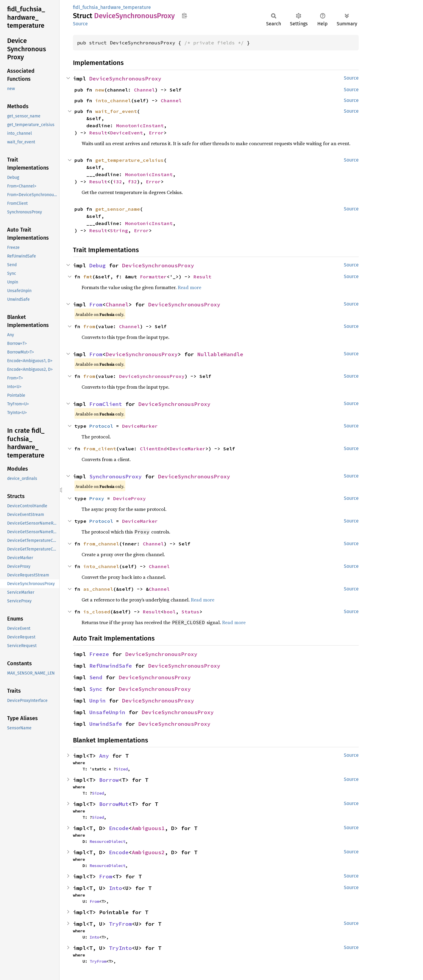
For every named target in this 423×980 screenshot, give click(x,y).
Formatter (153, 277)
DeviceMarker (140, 426)
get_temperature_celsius (129, 160)
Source (80, 24)
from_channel (101, 544)
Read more (189, 287)
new (100, 90)
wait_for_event (116, 111)
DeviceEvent (127, 133)
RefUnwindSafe (111, 666)
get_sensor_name (118, 209)
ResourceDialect (107, 841)
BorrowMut (114, 804)
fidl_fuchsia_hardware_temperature (112, 7)
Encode (119, 828)
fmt (88, 277)
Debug (97, 265)
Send (96, 677)
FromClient (106, 404)
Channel (144, 90)
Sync (96, 689)
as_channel (98, 589)
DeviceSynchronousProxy (125, 79)
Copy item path (184, 15)
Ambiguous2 (148, 852)
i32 (118, 182)
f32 (132, 182)
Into (115, 888)
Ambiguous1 (148, 828)
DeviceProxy (129, 498)
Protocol (101, 426)
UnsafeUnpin (107, 712)
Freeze (99, 654)
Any (104, 756)
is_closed (97, 612)
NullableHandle (220, 354)
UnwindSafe (106, 724)
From (96, 304)
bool (170, 612)
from (89, 326)
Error (156, 133)
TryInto (120, 948)
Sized (122, 769)
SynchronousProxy (115, 476)
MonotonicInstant (140, 125)
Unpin (97, 701)
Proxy (97, 498)
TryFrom (120, 924)
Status (191, 612)
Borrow (109, 780)
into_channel (113, 100)
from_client (100, 449)
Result (98, 133)
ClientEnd (153, 449)
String (119, 230)
